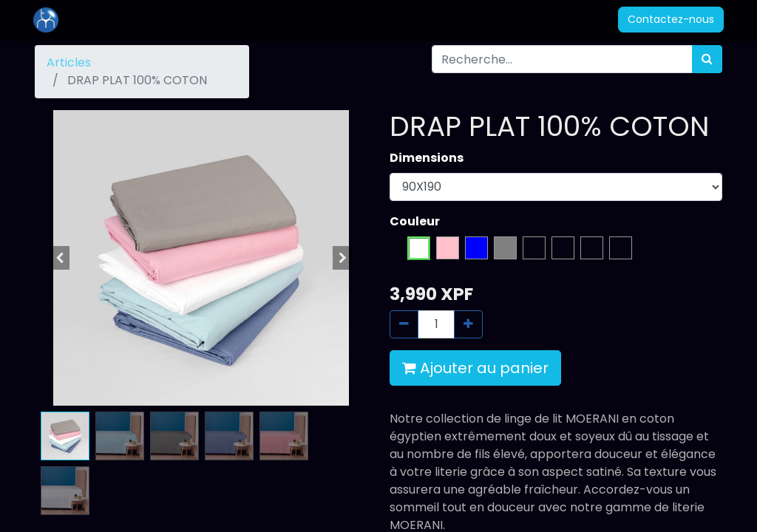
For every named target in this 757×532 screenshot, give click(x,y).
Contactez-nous (669, 19)
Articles (69, 62)
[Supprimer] (404, 324)
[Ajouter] (468, 324)
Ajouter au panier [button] (475, 368)
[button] (60, 258)
